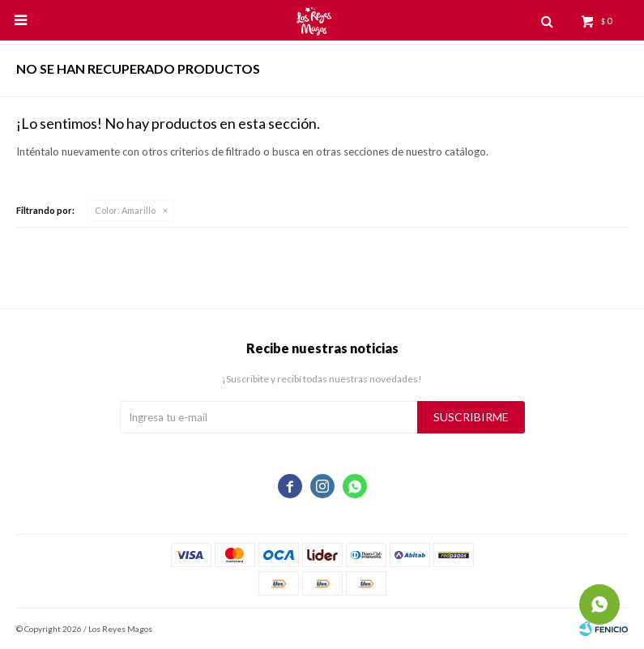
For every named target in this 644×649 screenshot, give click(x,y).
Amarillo (125, 210)
